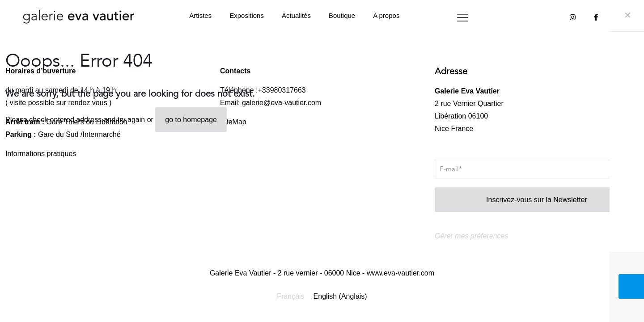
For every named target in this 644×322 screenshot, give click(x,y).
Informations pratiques (41, 154)
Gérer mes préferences (472, 236)
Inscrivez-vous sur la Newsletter (537, 200)
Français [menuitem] (290, 296)
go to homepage (191, 120)
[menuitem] (290, 297)
